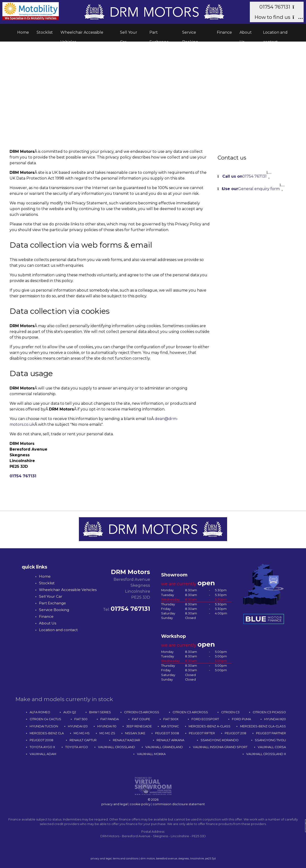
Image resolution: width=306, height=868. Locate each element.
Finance (224, 32)
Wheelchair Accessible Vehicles (82, 34)
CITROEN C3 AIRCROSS (190, 712)
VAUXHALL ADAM (43, 754)
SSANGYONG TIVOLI (270, 740)
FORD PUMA (241, 719)
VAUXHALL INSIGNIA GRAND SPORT (220, 747)
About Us (246, 34)
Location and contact (275, 34)
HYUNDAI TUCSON (44, 726)
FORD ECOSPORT (205, 719)
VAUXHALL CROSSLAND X (266, 754)
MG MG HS (82, 733)
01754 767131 (279, 7)
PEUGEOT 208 (235, 733)
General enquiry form (251, 189)
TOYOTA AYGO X (42, 747)
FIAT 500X (171, 719)
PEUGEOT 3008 (167, 733)
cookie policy (140, 804)
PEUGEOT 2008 (41, 740)
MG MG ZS (107, 733)
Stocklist (45, 32)
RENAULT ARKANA (170, 740)
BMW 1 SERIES (100, 712)
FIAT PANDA (110, 719)
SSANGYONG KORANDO (220, 740)
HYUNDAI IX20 (275, 719)
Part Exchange (159, 34)
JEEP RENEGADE (139, 726)
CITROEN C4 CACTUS (45, 719)
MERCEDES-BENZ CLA (47, 733)
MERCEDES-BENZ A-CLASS (210, 726)
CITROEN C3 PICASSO (269, 712)
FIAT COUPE (141, 719)
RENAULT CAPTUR (83, 740)
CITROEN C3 (230, 712)
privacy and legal (115, 804)
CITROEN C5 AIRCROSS (142, 712)
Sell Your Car (129, 34)
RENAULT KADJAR (126, 740)
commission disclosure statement (179, 804)
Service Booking (190, 34)
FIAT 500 (81, 719)
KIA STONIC (170, 726)
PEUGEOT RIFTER (202, 733)
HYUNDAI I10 (107, 726)
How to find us (277, 17)
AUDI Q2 (70, 712)
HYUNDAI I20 (78, 726)
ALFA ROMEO (40, 712)
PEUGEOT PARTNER (271, 733)
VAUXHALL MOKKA (151, 754)
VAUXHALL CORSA (272, 747)
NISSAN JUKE (135, 733)
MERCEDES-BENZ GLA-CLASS (263, 726)
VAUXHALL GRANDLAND (164, 747)
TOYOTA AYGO (77, 747)
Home (23, 32)
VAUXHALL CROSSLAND (117, 747)
